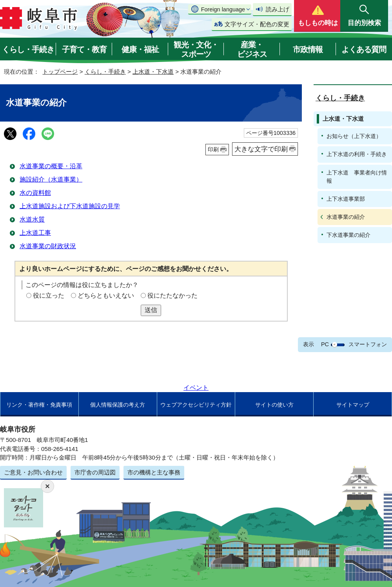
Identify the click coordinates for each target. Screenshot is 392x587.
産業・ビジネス (252, 49)
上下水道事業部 (346, 199)
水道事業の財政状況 (48, 246)
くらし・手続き (28, 49)
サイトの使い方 (274, 405)
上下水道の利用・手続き (357, 154)
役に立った (49, 295)
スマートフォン (368, 344)
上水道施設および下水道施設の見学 (70, 206)
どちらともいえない (106, 295)
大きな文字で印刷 (261, 149)
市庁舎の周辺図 (95, 472)
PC (325, 344)
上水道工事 (35, 233)
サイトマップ (353, 405)
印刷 (213, 149)
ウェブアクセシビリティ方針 (196, 405)
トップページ (60, 72)
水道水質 (32, 219)
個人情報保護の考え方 (118, 405)
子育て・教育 (84, 49)
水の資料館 (35, 193)
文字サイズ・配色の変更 (257, 24)
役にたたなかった (172, 295)
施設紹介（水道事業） (51, 179)
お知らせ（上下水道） (354, 136)
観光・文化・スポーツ (196, 49)
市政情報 (308, 49)
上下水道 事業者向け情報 (357, 177)
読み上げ (278, 9)
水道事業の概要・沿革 (51, 166)
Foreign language (223, 9)
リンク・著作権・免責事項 (39, 405)
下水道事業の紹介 (348, 235)
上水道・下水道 (153, 72)
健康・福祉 (140, 49)
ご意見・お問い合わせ (33, 472)
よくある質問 (364, 49)
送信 (151, 310)
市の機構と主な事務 (154, 472)
